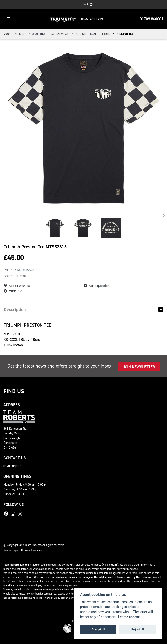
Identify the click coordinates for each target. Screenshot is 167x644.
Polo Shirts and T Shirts (92, 34)
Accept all (98, 629)
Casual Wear (60, 34)
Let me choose (129, 617)
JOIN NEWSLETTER (139, 367)
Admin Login (11, 550)
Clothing (38, 34)
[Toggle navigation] (8, 19)
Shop (23, 34)
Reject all (138, 629)
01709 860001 (151, 19)
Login (88, 4)
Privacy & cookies (31, 550)
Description (15, 309)
